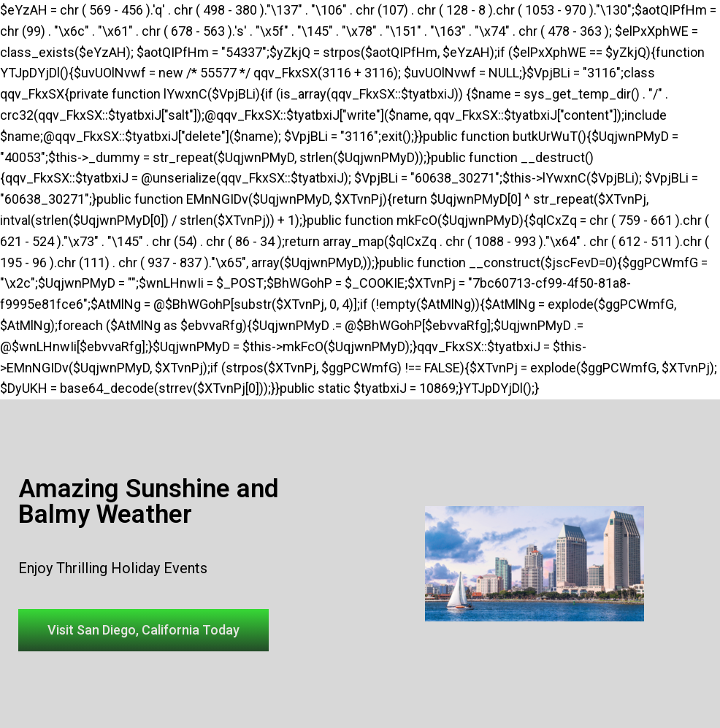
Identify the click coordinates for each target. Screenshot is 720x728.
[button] (143, 630)
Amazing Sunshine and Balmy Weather (149, 502)
